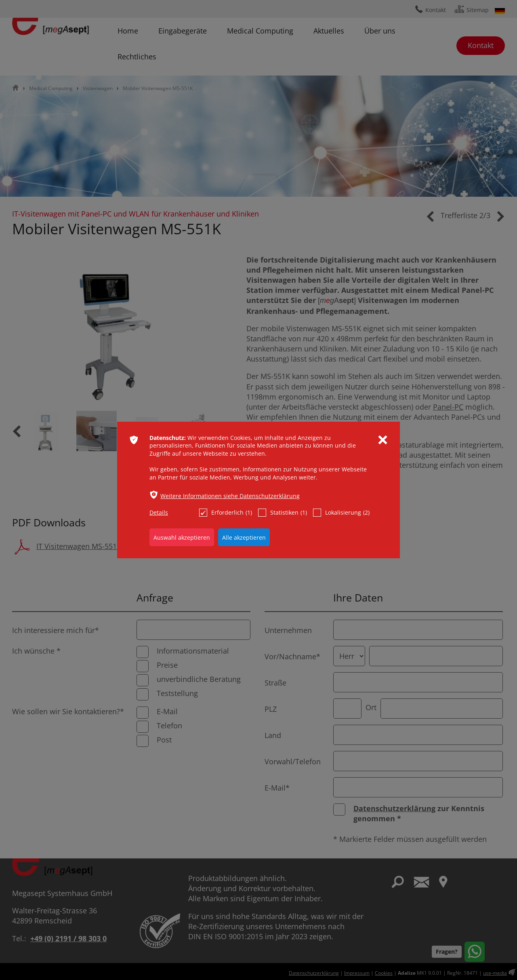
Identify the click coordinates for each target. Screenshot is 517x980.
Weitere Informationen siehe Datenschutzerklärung (230, 496)
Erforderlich (226, 513)
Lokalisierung (341, 513)
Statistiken (283, 513)
